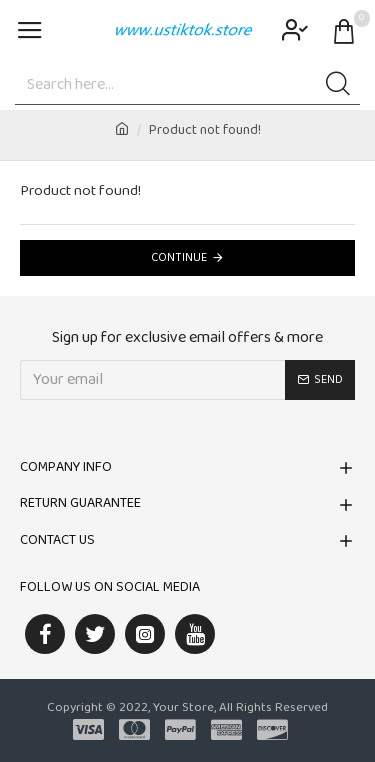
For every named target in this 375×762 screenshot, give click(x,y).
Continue (179, 258)
